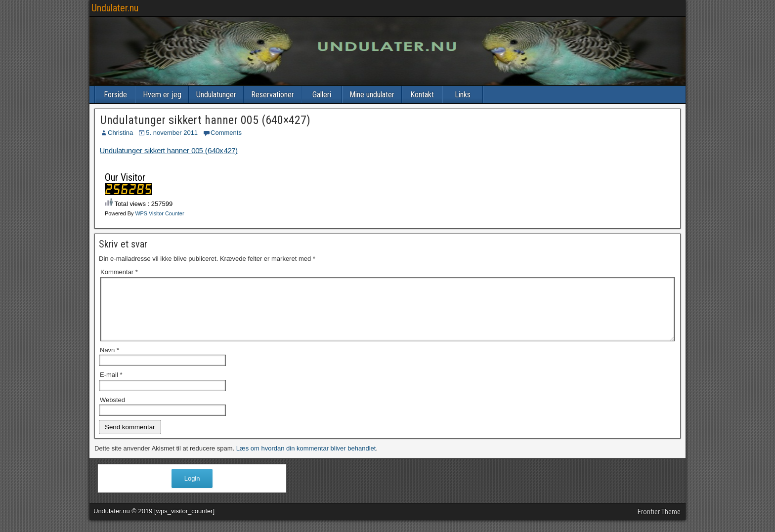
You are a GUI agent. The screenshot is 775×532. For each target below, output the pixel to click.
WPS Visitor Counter (159, 213)
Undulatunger (216, 95)
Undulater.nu (115, 8)
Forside (115, 95)
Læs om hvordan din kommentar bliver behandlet (306, 460)
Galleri (322, 95)
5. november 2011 (172, 133)
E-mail (111, 387)
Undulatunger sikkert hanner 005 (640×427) (205, 120)
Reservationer (273, 95)
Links (463, 95)
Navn (109, 362)
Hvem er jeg (162, 95)
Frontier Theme (659, 524)
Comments (226, 133)
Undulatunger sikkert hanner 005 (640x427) (169, 150)
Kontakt (422, 95)
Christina (120, 133)
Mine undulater (372, 95)
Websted (112, 412)
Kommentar (119, 272)
